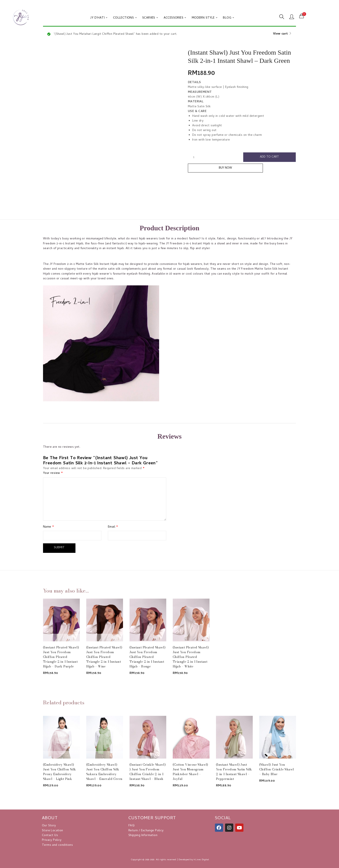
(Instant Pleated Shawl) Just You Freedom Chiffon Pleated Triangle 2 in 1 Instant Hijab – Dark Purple (61, 656)
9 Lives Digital (201, 859)
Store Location (53, 830)
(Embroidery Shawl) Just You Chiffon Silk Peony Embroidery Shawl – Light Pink (59, 771)
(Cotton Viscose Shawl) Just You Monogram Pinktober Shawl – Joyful (190, 771)
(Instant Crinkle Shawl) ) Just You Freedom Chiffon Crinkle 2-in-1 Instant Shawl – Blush (148, 771)
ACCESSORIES (175, 18)
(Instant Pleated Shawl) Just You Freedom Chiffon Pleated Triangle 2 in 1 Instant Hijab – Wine (104, 656)
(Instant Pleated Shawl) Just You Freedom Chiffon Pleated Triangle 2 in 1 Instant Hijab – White (191, 656)
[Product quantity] (194, 157)
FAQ (131, 825)
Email (113, 527)
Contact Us (50, 835)
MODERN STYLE (205, 18)
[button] (302, 16)
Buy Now (242, 170)
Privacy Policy (52, 839)
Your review (53, 473)
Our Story (49, 825)
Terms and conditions (57, 844)
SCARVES (150, 18)
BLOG (228, 18)
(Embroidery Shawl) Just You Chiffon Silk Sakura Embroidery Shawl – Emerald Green (104, 771)
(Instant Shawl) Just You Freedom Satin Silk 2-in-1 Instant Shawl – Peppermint (234, 771)
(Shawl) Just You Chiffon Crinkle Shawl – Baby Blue (277, 768)
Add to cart (270, 157)
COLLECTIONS (125, 18)
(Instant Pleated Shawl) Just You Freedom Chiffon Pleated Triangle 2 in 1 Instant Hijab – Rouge (147, 656)
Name (48, 527)
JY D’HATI (99, 18)
